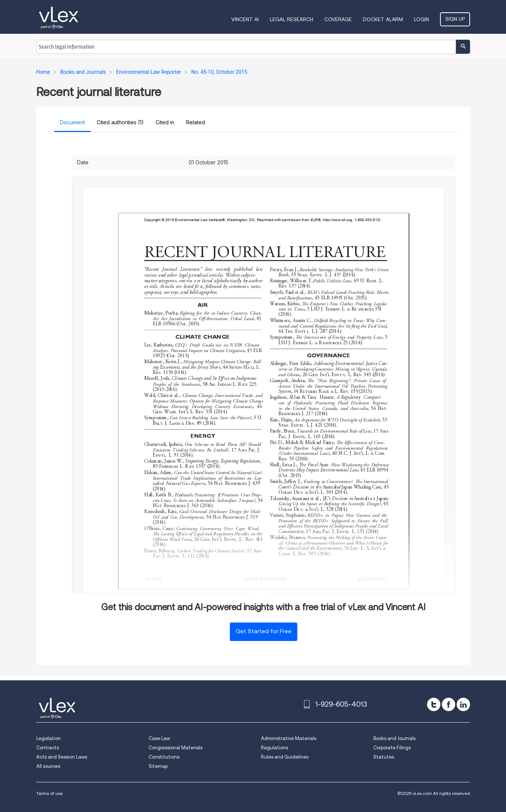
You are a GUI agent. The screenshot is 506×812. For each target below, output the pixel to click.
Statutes (384, 757)
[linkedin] (463, 704)
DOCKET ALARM (383, 19)
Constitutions (164, 757)
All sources (48, 766)
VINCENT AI (245, 19)
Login (421, 19)
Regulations (275, 748)
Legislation (49, 738)
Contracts (48, 748)
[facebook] (449, 704)
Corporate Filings (392, 748)
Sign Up (455, 19)
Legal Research (292, 19)
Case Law (159, 738)
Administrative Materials (289, 738)
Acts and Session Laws (62, 757)
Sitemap (158, 766)
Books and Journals (394, 738)
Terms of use (49, 793)
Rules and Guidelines (285, 757)
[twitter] (434, 704)
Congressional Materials (176, 748)
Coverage (338, 19)
